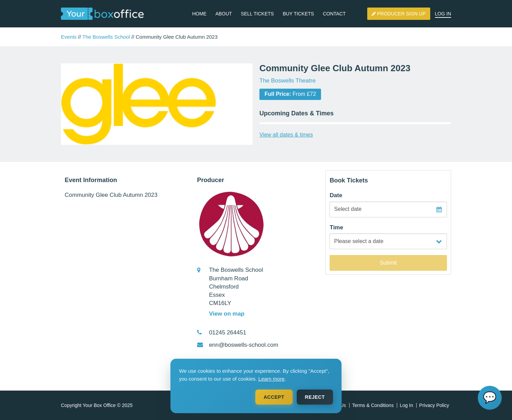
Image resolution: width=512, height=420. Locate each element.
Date (336, 195)
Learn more (272, 379)
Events (69, 37)
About (223, 14)
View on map (227, 314)
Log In (443, 14)
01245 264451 (228, 333)
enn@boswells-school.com (244, 345)
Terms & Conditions (373, 405)
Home (199, 14)
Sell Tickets (257, 14)
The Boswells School (106, 37)
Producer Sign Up (399, 14)
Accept (274, 397)
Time (336, 227)
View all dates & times (286, 135)
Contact (334, 14)
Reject (315, 397)
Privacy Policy (434, 405)
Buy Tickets (298, 14)
